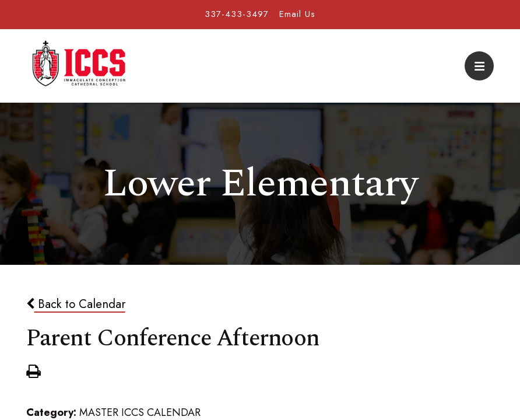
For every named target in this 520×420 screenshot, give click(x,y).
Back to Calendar (76, 304)
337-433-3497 (237, 14)
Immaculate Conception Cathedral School (79, 66)
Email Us (297, 14)
